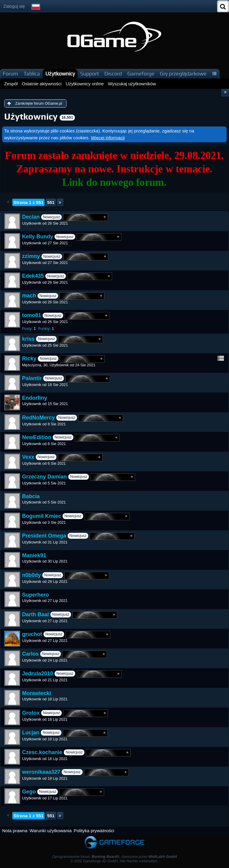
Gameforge (141, 74)
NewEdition (37, 437)
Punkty (44, 329)
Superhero (35, 595)
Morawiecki (37, 693)
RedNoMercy (38, 418)
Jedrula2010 (38, 674)
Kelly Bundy (38, 237)
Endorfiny (35, 398)
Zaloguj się (14, 6)
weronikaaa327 (41, 772)
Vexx (28, 457)
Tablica (32, 74)
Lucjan (31, 733)
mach (29, 296)
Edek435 (33, 276)
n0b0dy (31, 575)
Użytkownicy (60, 74)
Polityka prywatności (94, 831)
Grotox (31, 713)
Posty (27, 329)
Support (90, 74)
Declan (31, 217)
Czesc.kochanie (42, 752)
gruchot (32, 634)
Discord (113, 74)
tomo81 (32, 315)
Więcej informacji (108, 138)
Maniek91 (34, 555)
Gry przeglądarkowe (183, 74)
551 (51, 202)
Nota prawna (15, 831)
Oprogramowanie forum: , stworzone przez (114, 857)
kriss (28, 339)
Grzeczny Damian (44, 477)
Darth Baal (35, 614)
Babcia (31, 496)
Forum (10, 74)
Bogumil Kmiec (42, 516)
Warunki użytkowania (51, 831)
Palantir (32, 378)
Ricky (29, 359)
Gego (29, 792)
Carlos (30, 654)
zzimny (31, 256)
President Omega (44, 536)
